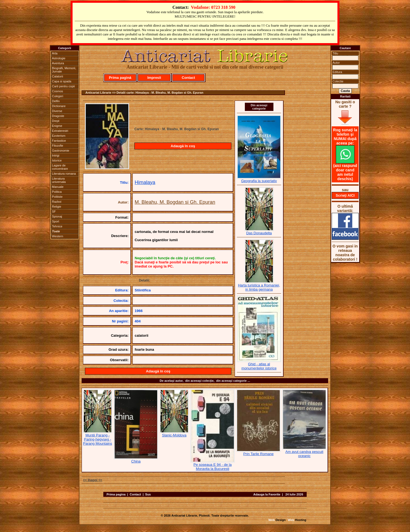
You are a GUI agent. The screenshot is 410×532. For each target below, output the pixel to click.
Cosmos (57, 91)
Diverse (57, 111)
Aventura (58, 63)
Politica (57, 192)
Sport (56, 221)
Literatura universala (59, 180)
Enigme (57, 126)
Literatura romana (64, 174)
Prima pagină (120, 78)
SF (54, 211)
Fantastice (59, 141)
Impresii (154, 78)
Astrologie (59, 58)
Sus (148, 494)
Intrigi (56, 155)
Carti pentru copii (63, 86)
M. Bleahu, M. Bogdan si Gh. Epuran (175, 202)
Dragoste (58, 116)
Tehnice (57, 226)
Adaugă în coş (183, 146)
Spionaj (57, 216)
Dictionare (59, 106)
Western (58, 236)
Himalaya (145, 182)
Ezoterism (59, 136)
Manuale (58, 187)
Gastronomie (61, 151)
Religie (57, 207)
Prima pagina (116, 494)
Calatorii (57, 76)
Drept (56, 121)
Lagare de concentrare (60, 167)
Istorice (57, 160)
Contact (188, 78)
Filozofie (58, 146)
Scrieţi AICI (345, 195)
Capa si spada (62, 81)
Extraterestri (60, 131)
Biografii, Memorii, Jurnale (64, 70)
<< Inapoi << (93, 480)
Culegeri (58, 96)
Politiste (57, 197)
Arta (55, 53)
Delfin (56, 101)
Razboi (57, 202)
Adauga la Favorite (267, 494)
